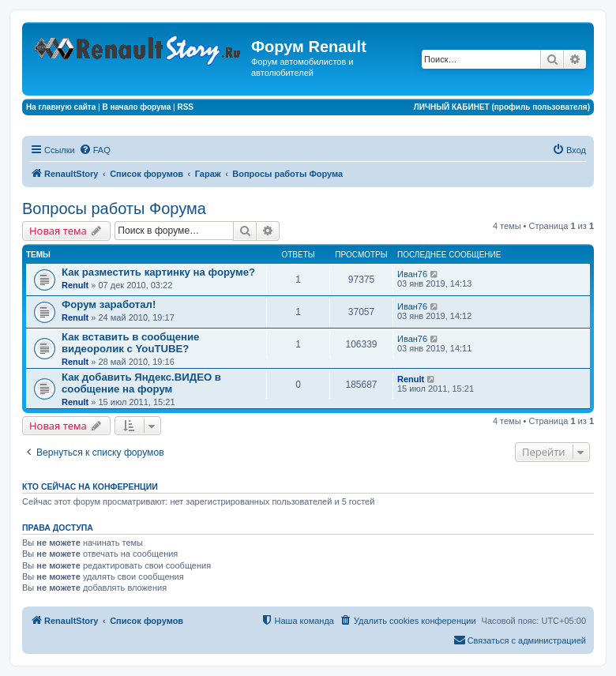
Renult (75, 285)
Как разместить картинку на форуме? (158, 272)
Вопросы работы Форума (114, 208)
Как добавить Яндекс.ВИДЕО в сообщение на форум (141, 383)
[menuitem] (95, 150)
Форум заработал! (109, 304)
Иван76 (412, 274)
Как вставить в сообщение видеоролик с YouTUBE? (130, 343)
